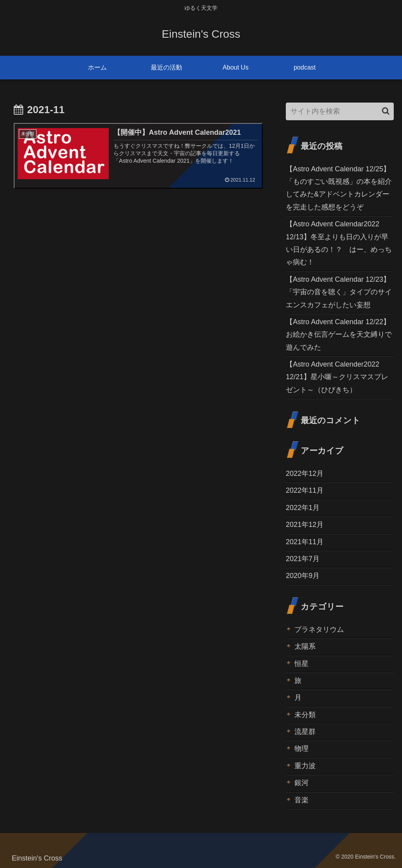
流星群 (305, 732)
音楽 (301, 800)
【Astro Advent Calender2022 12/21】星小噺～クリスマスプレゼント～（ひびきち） (337, 377)
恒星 (301, 664)
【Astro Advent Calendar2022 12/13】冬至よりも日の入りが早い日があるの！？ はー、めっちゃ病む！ (339, 243)
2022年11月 (305, 490)
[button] (386, 111)
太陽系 (305, 646)
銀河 (301, 783)
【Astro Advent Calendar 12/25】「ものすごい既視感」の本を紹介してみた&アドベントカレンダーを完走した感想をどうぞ (339, 188)
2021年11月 (305, 542)
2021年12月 (305, 525)
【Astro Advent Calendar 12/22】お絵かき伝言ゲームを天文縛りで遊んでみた (339, 335)
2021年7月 (303, 559)
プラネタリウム (319, 629)
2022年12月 (305, 473)
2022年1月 (303, 508)
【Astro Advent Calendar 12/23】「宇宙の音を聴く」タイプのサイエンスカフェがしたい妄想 (339, 292)
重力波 (305, 766)
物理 (301, 749)
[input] (340, 111)
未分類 (305, 715)
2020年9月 (303, 576)
